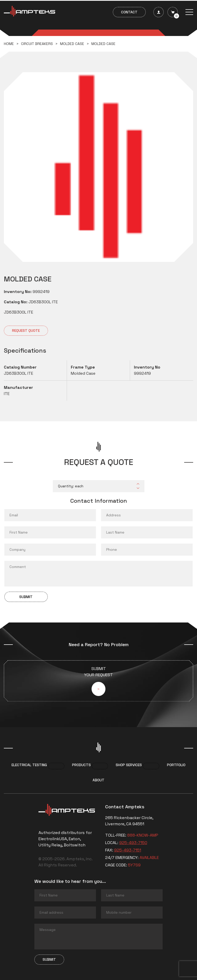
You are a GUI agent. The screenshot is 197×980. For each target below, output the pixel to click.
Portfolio (176, 765)
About (98, 780)
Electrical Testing (29, 765)
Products (81, 765)
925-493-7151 (128, 850)
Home (9, 44)
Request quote (26, 331)
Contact (129, 12)
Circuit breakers (37, 44)
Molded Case (72, 44)
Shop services (129, 765)
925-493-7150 (133, 843)
